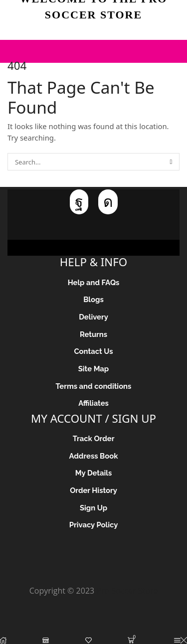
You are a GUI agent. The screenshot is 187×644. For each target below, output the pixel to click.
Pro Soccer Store (127, 591)
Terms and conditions (94, 386)
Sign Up (93, 508)
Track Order (94, 438)
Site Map (94, 369)
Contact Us (93, 351)
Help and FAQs (94, 282)
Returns (93, 334)
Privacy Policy (94, 525)
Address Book (94, 456)
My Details (94, 473)
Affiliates (93, 403)
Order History (93, 490)
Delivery (93, 317)
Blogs (93, 299)
